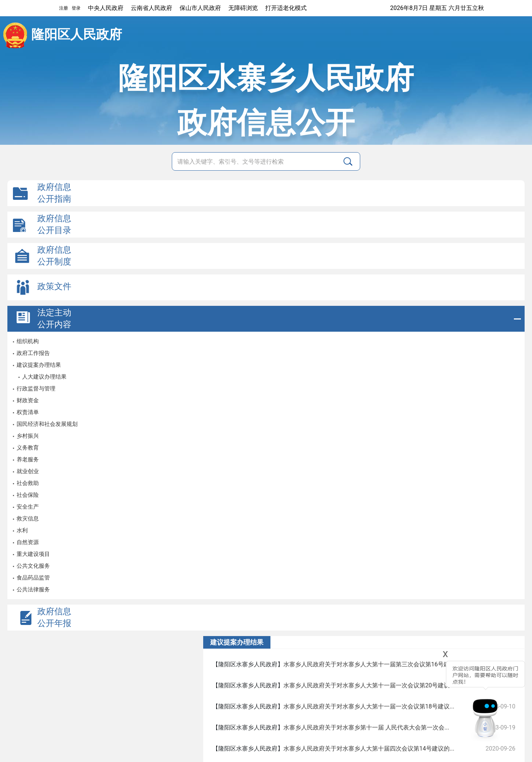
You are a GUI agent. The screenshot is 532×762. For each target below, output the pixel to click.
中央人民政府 (106, 8)
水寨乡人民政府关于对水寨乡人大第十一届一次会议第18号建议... (369, 706)
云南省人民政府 (151, 8)
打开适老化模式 (286, 8)
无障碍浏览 (243, 8)
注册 (64, 8)
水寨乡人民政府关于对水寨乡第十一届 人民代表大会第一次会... (366, 727)
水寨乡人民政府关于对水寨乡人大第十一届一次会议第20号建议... (369, 685)
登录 (76, 8)
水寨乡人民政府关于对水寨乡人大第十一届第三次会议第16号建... (369, 664)
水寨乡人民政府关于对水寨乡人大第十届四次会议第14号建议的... (369, 749)
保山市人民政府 (200, 8)
